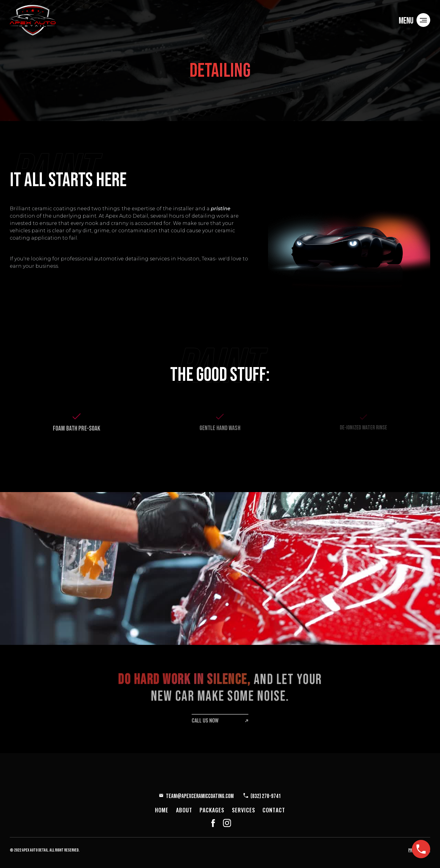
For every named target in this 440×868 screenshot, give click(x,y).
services (244, 810)
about (184, 810)
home (162, 810)
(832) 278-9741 (266, 796)
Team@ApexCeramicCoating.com (200, 796)
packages (212, 810)
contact (274, 810)
